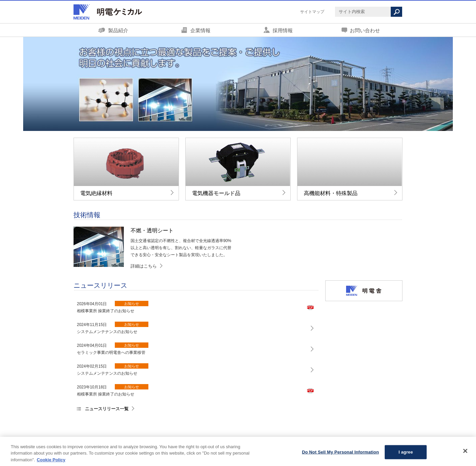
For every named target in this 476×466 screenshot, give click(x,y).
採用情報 (283, 30)
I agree (406, 454)
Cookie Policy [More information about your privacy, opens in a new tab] (51, 462)
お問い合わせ (365, 30)
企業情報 (200, 30)
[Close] (465, 453)
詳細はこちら (144, 266)
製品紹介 (118, 30)
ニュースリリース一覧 (107, 409)
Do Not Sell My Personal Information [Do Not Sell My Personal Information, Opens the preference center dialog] (341, 454)
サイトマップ (312, 12)
